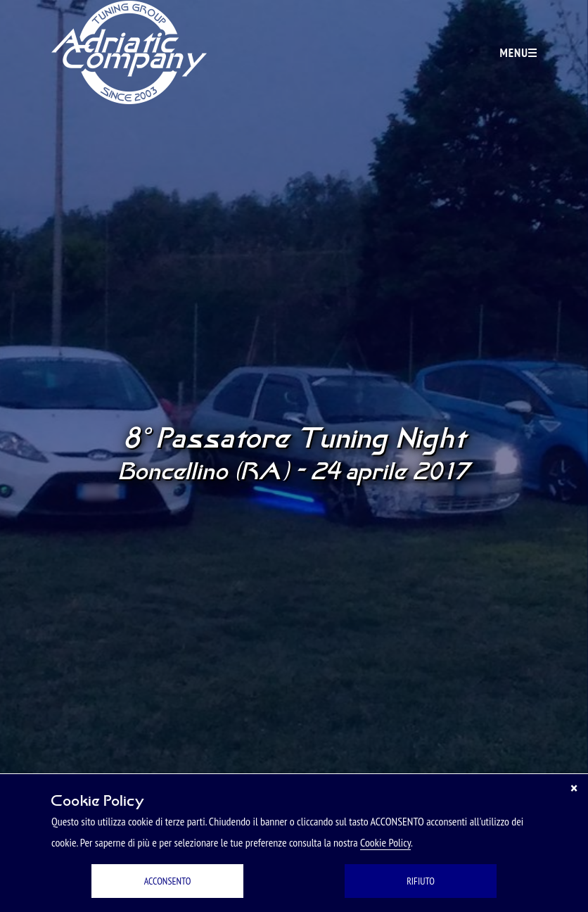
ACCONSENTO (168, 881)
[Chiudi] (574, 788)
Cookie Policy (385, 842)
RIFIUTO (421, 881)
